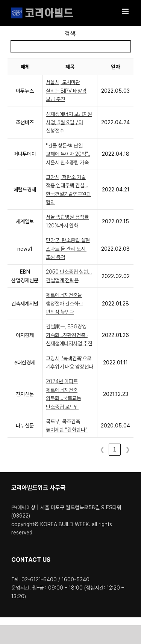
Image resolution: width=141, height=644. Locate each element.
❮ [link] (102, 449)
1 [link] (115, 449)
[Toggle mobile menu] (126, 11)
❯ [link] (128, 449)
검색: (71, 34)
